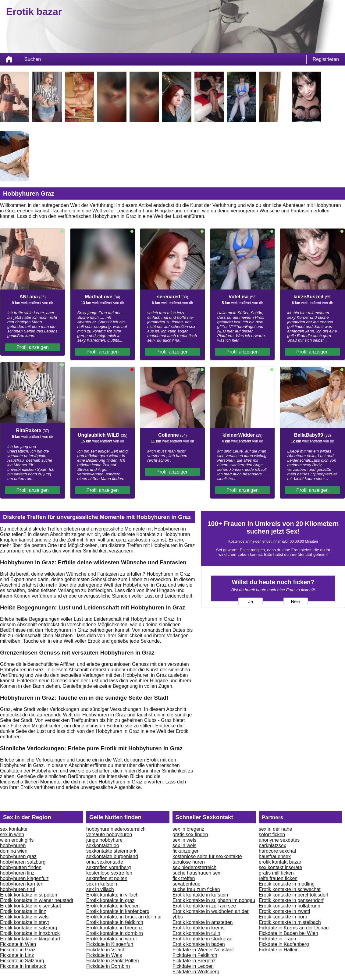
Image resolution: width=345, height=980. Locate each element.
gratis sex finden (190, 834)
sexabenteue (187, 884)
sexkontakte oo (103, 845)
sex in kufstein (102, 884)
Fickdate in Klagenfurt (110, 944)
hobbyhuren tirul (18, 889)
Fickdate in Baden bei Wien (288, 933)
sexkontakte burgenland (112, 856)
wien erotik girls (17, 840)
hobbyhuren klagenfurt (24, 878)
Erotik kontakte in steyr (25, 922)
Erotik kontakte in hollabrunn (290, 906)
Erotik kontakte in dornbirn (115, 933)
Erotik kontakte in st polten (29, 895)
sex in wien (12, 834)
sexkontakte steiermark (111, 851)
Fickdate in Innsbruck (23, 966)
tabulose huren (189, 862)
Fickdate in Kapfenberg (284, 944)
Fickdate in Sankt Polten (113, 961)
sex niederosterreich (194, 867)
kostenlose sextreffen (109, 873)
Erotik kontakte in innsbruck (30, 933)
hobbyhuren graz (18, 856)
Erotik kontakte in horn (283, 917)
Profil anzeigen (33, 347)
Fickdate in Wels (104, 955)
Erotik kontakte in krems (199, 928)
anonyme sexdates (279, 840)
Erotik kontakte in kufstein (200, 895)
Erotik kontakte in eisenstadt (30, 906)
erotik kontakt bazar (280, 862)
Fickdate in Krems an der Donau (294, 928)
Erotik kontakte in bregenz (114, 928)
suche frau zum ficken (196, 889)
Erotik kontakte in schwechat (290, 889)
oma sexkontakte (105, 862)
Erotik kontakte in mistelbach (290, 922)
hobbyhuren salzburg (23, 862)
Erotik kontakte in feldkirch (115, 922)
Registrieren (326, 59)
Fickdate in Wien (18, 944)
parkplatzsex (272, 845)
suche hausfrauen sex (196, 873)
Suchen (33, 59)
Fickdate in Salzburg (22, 961)
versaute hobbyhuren (109, 834)
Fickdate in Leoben (193, 966)
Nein (296, 602)
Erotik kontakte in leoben (113, 906)
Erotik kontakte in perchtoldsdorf (294, 895)
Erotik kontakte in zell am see (204, 906)
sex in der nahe (275, 829)
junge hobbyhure (104, 840)
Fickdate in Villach (106, 950)
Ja (251, 602)
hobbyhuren (13, 845)
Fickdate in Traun (277, 939)
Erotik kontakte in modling (287, 884)
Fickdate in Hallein (279, 950)
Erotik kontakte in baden (199, 944)
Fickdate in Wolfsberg (196, 972)
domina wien (14, 851)
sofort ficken (272, 834)
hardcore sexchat (277, 851)
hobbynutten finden (21, 867)
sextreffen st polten (107, 878)
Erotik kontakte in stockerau (203, 939)
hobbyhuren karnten (22, 884)
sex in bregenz (188, 829)
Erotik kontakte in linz (23, 911)
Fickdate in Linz (17, 955)
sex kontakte (14, 829)
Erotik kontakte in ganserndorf (291, 900)
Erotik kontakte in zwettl (284, 911)
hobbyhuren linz (17, 873)
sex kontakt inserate (280, 867)
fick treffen (184, 878)
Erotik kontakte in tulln (196, 933)
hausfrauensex (275, 856)
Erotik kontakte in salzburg (29, 928)
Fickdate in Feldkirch (195, 955)
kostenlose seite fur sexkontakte (207, 856)
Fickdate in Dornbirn (108, 966)
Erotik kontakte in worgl (111, 939)
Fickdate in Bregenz (194, 961)
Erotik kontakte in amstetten (203, 922)
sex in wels (184, 840)
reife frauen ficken (278, 878)
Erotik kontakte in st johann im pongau (214, 900)
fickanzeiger (185, 851)
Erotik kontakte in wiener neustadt (37, 900)
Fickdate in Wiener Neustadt (203, 950)
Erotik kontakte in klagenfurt (30, 939)
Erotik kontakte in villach (112, 895)
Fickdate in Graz (18, 950)
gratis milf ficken (276, 873)
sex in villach (100, 889)
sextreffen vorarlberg (108, 867)
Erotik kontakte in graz (110, 900)
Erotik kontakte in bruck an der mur (124, 917)
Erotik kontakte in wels (24, 917)
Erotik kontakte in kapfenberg (118, 911)
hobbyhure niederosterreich (116, 829)
